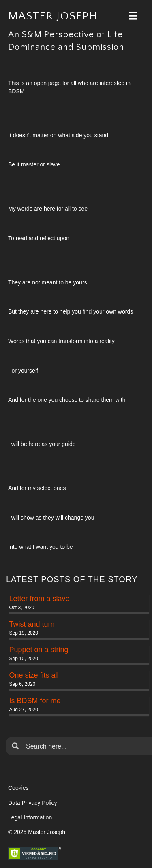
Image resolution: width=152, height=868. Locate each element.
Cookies (18, 788)
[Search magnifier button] (15, 746)
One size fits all (34, 675)
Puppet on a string (39, 650)
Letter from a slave (40, 599)
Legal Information (30, 817)
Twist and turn (32, 624)
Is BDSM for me (35, 701)
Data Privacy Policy (33, 803)
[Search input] (86, 746)
